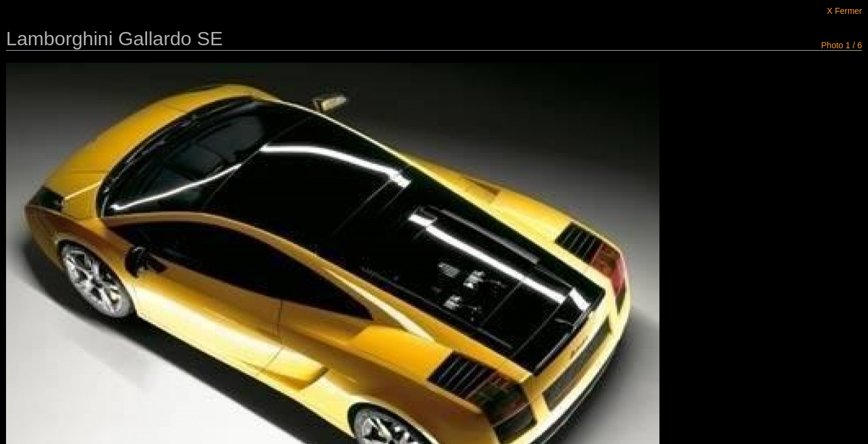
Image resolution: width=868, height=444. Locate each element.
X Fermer (844, 11)
